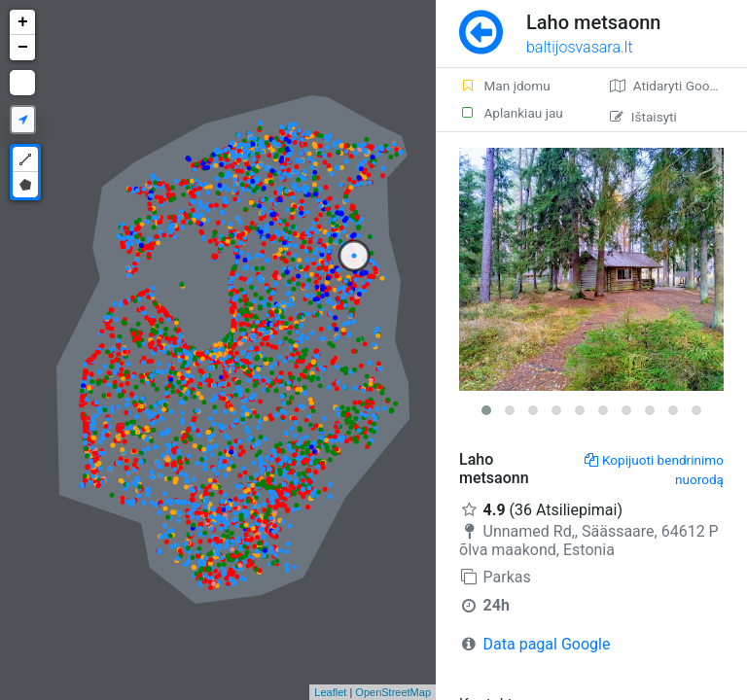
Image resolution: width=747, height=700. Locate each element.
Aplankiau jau (511, 113)
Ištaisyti (643, 117)
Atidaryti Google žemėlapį (678, 86)
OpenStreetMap (393, 692)
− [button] (23, 48)
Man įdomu (505, 86)
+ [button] (23, 22)
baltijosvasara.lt (580, 47)
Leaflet (330, 692)
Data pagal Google (547, 644)
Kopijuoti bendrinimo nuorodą (654, 470)
